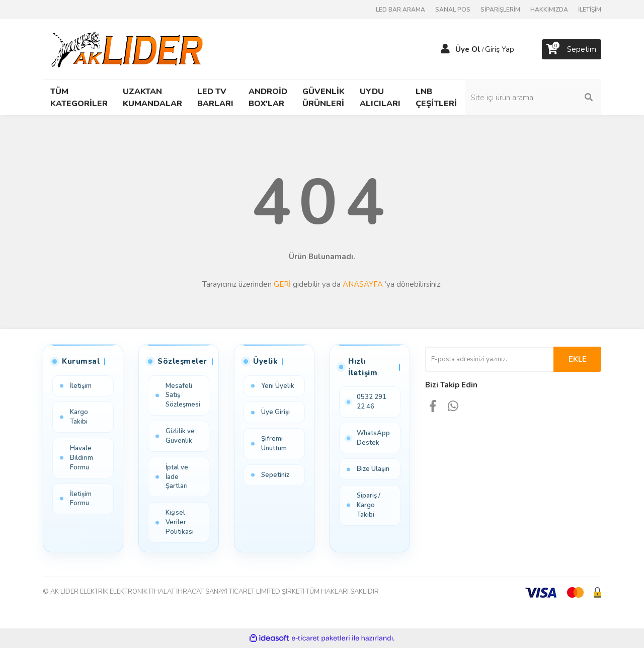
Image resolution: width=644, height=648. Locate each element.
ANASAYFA (363, 284)
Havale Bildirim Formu (82, 458)
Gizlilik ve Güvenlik (180, 436)
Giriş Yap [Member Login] (500, 49)
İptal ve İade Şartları (177, 477)
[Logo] (129, 49)
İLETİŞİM (590, 10)
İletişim (81, 386)
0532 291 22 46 (372, 402)
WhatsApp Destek (373, 438)
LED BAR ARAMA (400, 10)
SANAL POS (453, 10)
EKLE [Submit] (578, 359)
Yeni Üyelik (278, 386)
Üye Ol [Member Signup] (468, 49)
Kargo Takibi (79, 417)
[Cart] (572, 49)
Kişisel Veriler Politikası (180, 522)
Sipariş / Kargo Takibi (369, 505)
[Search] (533, 98)
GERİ (282, 284)
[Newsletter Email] (489, 359)
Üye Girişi (275, 412)
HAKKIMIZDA (549, 10)
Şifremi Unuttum (274, 443)
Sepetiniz (275, 475)
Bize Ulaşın (373, 469)
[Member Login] (445, 49)
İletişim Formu (81, 499)
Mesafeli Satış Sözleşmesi (183, 395)
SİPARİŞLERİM (500, 10)
